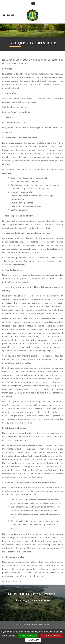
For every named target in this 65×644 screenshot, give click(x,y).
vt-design (45, 624)
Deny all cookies (51, 636)
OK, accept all (28, 636)
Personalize (33, 640)
